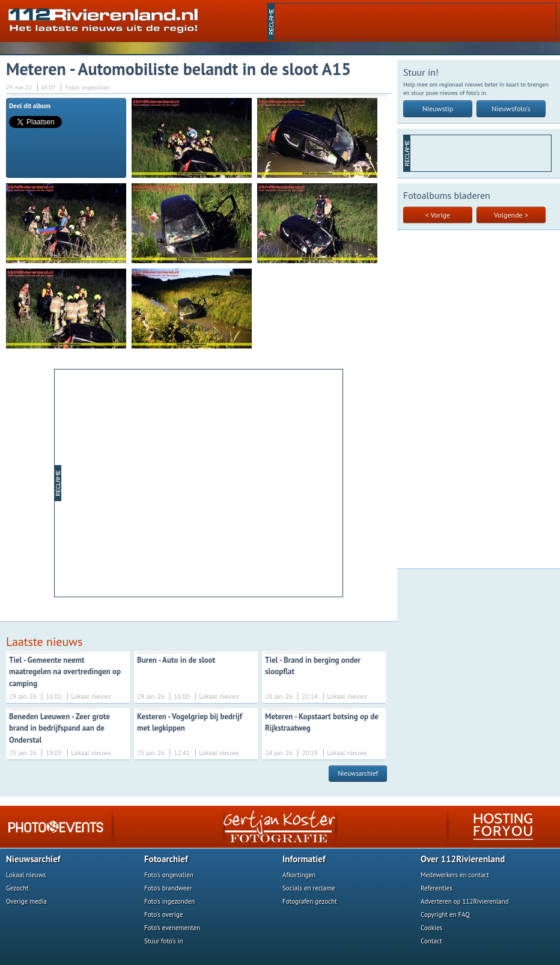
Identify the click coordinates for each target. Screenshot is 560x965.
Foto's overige (164, 915)
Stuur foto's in (164, 941)
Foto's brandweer (168, 888)
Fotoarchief (166, 859)
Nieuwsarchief (358, 773)
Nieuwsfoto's (511, 108)
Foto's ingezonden (169, 901)
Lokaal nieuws (26, 875)
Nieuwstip (438, 108)
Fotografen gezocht (310, 901)
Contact (431, 941)
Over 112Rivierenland (463, 859)
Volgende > (511, 215)
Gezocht (17, 888)
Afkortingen (299, 875)
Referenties (437, 888)
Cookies (431, 928)
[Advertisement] (415, 22)
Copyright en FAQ (445, 915)
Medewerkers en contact (455, 875)
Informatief (304, 859)
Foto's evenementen (172, 928)
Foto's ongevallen (169, 875)
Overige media (26, 901)
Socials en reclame (309, 888)
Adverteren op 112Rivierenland (465, 901)
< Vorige (438, 215)
